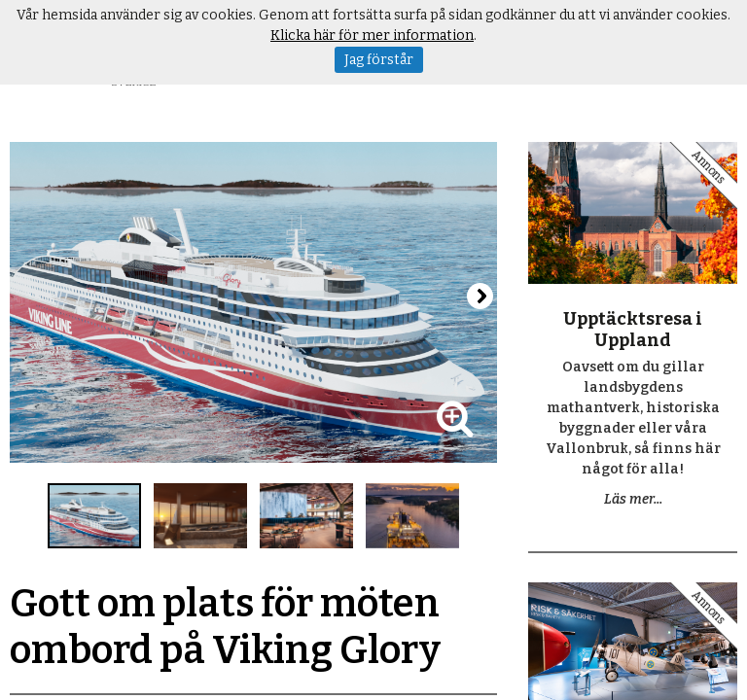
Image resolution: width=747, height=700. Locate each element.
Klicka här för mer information (372, 35)
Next (480, 296)
